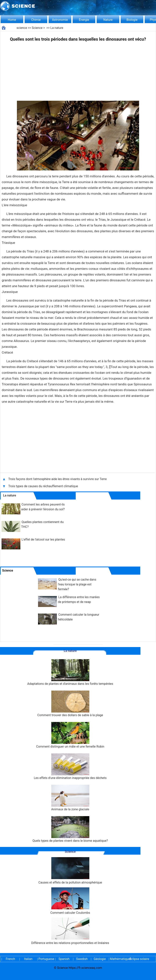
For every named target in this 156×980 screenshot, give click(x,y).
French (10, 959)
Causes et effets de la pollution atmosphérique (70, 871)
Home (12, 20)
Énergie (84, 20)
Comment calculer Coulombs (70, 901)
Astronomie (60, 20)
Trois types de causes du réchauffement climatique (43, 486)
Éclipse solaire (139, 959)
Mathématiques (118, 959)
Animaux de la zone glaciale (70, 798)
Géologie (100, 959)
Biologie (132, 20)
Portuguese (46, 959)
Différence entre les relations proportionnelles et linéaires (70, 931)
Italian (28, 959)
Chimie (36, 20)
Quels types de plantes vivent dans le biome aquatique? (70, 829)
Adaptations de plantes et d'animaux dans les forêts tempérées (70, 672)
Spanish (64, 959)
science (22, 28)
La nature (57, 28)
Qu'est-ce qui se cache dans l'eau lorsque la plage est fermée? (77, 584)
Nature (108, 20)
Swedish (82, 959)
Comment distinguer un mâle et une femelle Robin (70, 735)
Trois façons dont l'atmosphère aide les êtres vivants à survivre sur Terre (58, 479)
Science (37, 28)
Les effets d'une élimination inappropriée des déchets (70, 767)
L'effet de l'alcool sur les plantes (43, 539)
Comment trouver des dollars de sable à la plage (70, 704)
